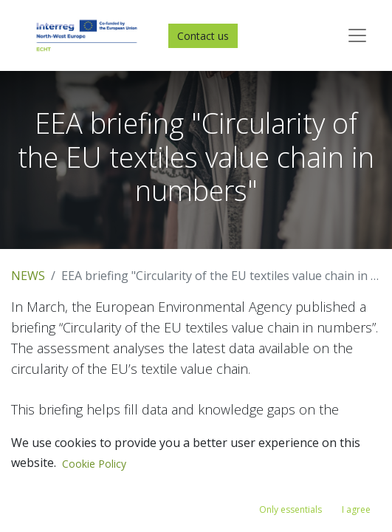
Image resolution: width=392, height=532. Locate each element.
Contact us (203, 36)
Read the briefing (61, 515)
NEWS (28, 276)
